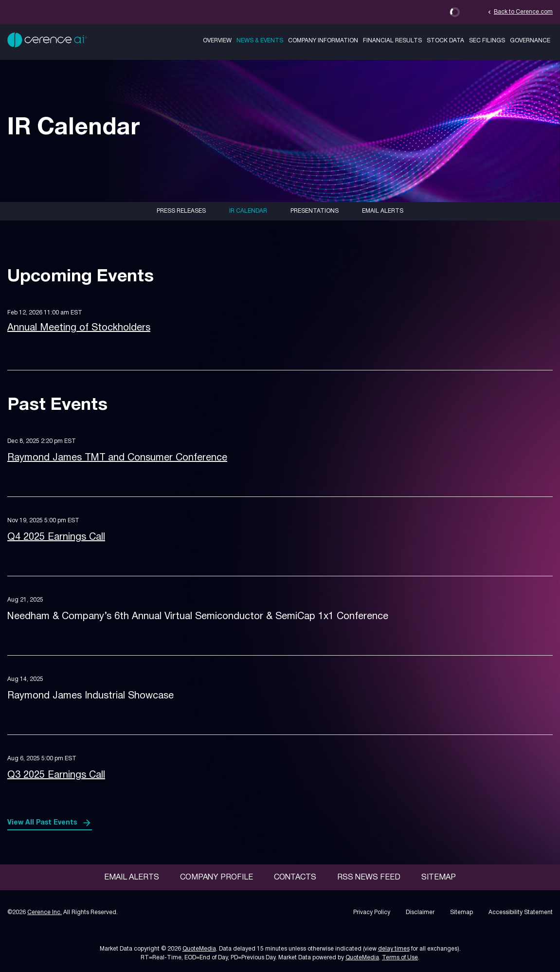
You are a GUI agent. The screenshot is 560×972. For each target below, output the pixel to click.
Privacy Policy (372, 912)
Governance (530, 41)
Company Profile (217, 878)
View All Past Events (42, 823)
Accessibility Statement (521, 912)
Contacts (295, 878)
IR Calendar (248, 211)
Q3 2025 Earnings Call (56, 775)
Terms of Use (400, 958)
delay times (394, 949)
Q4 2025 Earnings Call (56, 537)
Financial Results (392, 41)
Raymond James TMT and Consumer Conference (117, 458)
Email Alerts (383, 211)
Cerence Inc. (45, 912)
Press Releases (181, 211)
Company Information (323, 41)
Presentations (315, 211)
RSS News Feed (369, 878)
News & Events (260, 41)
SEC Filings (487, 41)
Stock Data (445, 41)
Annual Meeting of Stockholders (79, 328)
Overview (217, 41)
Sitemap (439, 878)
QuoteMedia (199, 949)
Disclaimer (420, 912)
